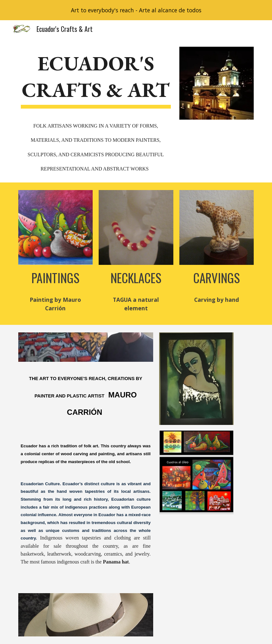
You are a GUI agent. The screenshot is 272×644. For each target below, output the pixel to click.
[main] (96, 111)
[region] (136, 10)
